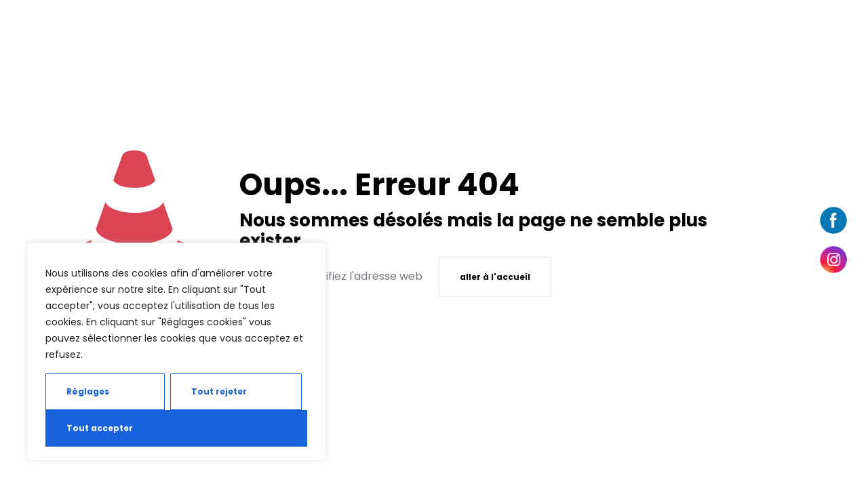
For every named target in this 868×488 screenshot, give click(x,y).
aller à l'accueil (495, 277)
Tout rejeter (219, 391)
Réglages (88, 391)
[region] (176, 352)
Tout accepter (100, 428)
